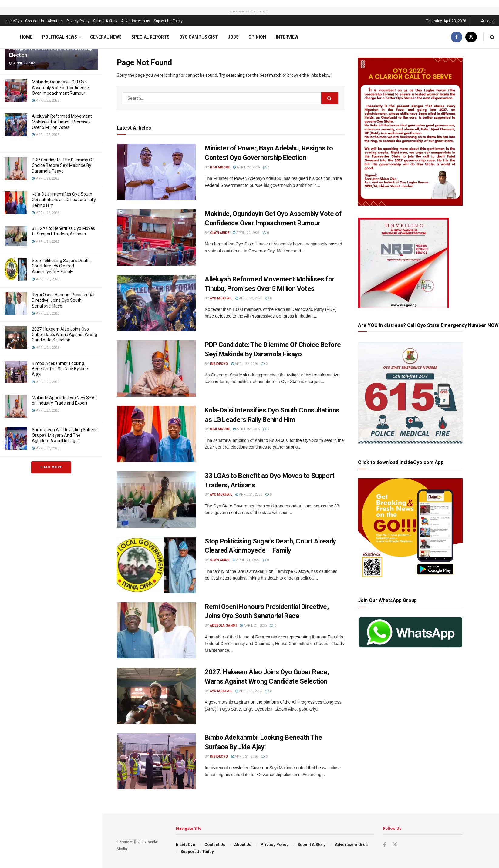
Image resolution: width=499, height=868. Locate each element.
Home (26, 37)
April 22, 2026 (246, 167)
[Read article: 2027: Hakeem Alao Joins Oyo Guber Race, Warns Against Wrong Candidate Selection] (156, 696)
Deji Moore (220, 167)
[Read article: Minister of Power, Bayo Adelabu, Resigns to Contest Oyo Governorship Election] (156, 172)
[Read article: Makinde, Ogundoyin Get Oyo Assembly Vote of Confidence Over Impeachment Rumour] (156, 237)
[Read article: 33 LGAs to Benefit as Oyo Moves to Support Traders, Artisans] (156, 500)
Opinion (257, 37)
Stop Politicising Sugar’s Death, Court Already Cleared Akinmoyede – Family (61, 266)
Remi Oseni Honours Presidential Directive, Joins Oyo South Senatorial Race (63, 300)
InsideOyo (13, 21)
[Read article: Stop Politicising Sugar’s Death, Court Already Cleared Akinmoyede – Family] (156, 565)
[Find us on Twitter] (471, 37)
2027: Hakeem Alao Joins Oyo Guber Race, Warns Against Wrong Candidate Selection (64, 335)
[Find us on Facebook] (457, 37)
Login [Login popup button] (488, 21)
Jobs (233, 37)
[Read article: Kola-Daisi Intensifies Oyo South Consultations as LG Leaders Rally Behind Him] (156, 434)
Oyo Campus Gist (199, 37)
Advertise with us (136, 21)
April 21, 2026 (249, 495)
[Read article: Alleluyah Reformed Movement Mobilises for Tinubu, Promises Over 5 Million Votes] (156, 303)
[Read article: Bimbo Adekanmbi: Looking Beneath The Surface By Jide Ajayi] (156, 761)
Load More (51, 467)
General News (106, 37)
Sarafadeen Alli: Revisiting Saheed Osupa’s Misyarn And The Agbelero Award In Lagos (65, 435)
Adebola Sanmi (223, 626)
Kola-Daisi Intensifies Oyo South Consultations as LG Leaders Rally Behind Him (64, 200)
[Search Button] (492, 37)
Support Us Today (168, 21)
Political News (60, 37)
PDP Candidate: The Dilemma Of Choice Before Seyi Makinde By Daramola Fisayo (63, 165)
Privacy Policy (78, 21)
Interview (287, 37)
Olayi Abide (220, 233)
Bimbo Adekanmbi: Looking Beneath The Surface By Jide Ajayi (60, 369)
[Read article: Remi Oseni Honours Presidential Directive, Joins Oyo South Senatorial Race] (156, 631)
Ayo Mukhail (221, 298)
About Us (55, 21)
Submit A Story (105, 21)
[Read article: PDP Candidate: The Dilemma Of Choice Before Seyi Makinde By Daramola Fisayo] (156, 368)
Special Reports (150, 37)
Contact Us (35, 21)
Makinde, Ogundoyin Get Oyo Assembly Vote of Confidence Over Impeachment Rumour (60, 87)
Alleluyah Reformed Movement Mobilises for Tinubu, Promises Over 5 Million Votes (62, 122)
